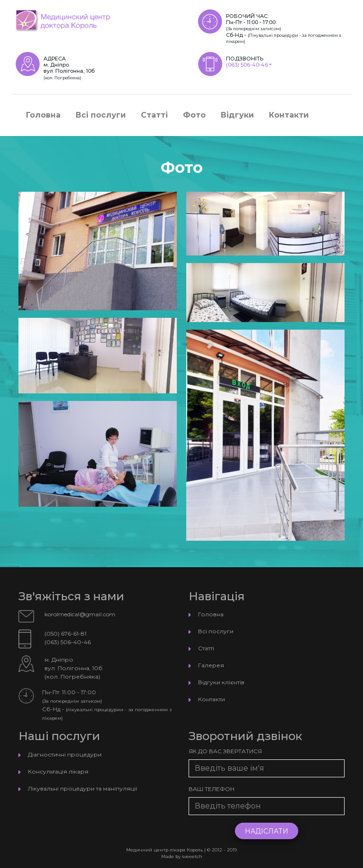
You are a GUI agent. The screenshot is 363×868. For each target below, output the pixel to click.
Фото (194, 115)
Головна (43, 115)
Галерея (211, 665)
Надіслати (267, 831)
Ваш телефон (212, 789)
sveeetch (192, 856)
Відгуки (237, 115)
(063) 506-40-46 (247, 65)
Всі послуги (101, 115)
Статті (154, 115)
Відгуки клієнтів (221, 682)
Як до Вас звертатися (225, 751)
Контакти (289, 115)
